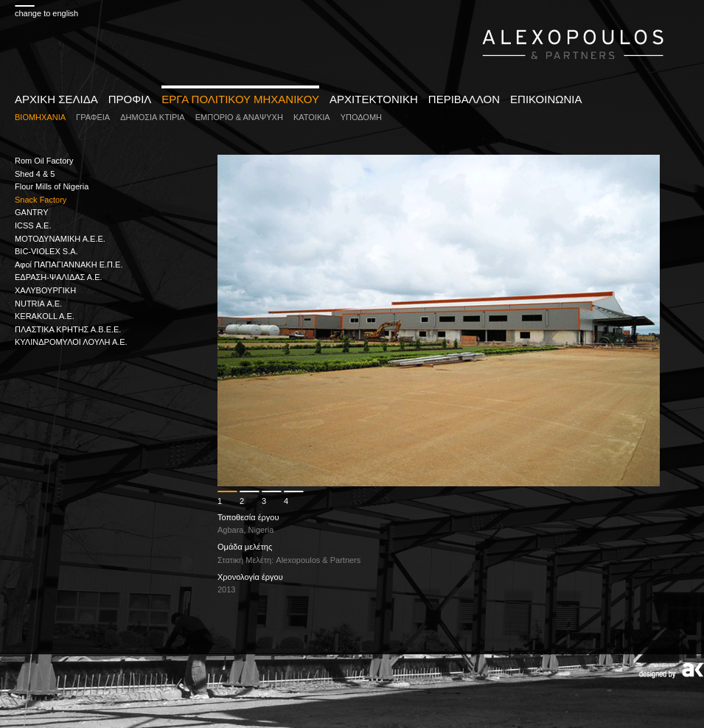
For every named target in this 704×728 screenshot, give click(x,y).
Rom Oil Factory (44, 161)
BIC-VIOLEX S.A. (46, 251)
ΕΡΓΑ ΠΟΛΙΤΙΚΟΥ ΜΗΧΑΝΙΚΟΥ (240, 99)
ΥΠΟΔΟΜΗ (361, 117)
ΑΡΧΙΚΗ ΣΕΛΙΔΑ (56, 99)
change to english (46, 13)
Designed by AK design (671, 671)
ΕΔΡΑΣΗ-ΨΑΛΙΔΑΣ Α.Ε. (59, 277)
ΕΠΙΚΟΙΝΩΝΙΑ (546, 99)
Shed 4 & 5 (35, 174)
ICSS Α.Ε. (33, 225)
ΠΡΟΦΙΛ (130, 99)
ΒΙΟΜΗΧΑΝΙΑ (40, 117)
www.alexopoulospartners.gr (573, 42)
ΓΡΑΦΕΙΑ (93, 117)
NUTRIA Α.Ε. (38, 304)
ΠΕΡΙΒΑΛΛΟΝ (464, 99)
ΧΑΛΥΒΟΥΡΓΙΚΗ (45, 290)
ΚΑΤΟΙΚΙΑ (312, 117)
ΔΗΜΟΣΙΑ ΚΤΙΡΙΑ (153, 117)
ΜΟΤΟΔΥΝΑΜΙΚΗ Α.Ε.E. (60, 239)
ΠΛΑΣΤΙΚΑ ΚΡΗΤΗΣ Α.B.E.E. (68, 329)
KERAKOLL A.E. (45, 316)
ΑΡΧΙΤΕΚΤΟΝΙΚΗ (374, 99)
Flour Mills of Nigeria (52, 186)
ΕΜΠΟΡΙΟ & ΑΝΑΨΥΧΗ (239, 117)
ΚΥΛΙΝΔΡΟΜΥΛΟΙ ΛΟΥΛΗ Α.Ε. (71, 342)
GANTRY (32, 212)
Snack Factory (41, 200)
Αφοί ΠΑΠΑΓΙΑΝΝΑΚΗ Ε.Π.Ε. (69, 265)
